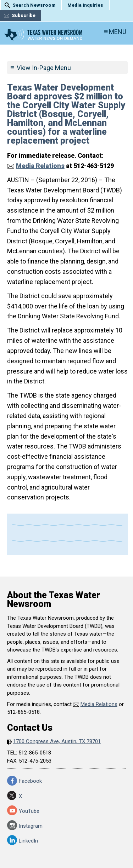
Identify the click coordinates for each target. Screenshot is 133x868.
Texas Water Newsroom (43, 35)
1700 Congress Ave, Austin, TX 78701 (57, 741)
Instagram (31, 826)
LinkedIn (28, 841)
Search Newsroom (34, 5)
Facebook (30, 781)
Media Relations (40, 166)
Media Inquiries (85, 5)
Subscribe (24, 15)
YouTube (29, 811)
